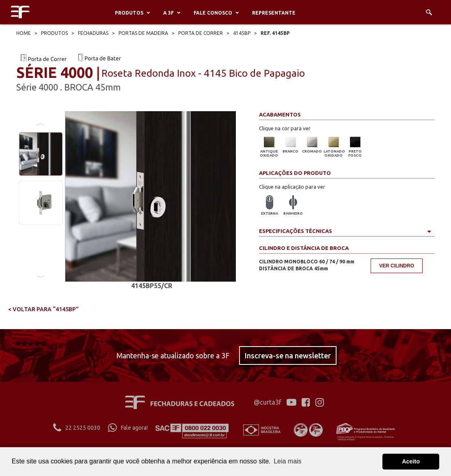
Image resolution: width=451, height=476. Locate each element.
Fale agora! (128, 428)
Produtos (129, 13)
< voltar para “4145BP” (43, 309)
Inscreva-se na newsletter (288, 355)
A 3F (168, 13)
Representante (274, 13)
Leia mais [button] (287, 461)
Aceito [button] (411, 461)
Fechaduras (93, 33)
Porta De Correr (201, 33)
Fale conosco (213, 13)
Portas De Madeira (143, 33)
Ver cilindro (397, 266)
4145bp (242, 33)
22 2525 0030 (77, 428)
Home (24, 33)
